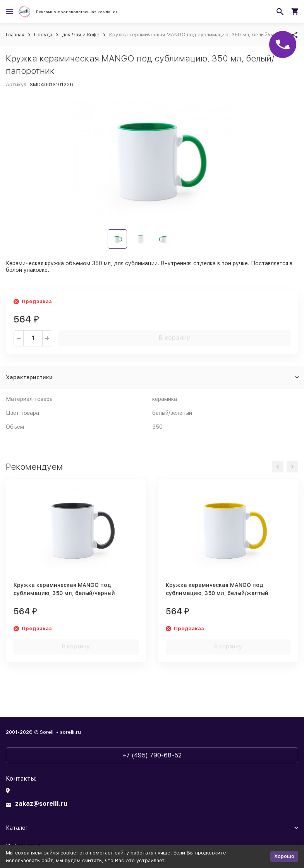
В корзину (174, 338)
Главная (15, 35)
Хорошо (284, 856)
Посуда (43, 35)
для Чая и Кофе (81, 35)
